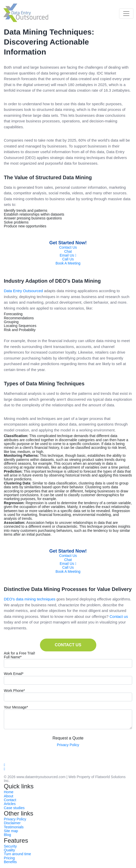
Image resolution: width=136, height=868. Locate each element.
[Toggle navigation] (126, 14)
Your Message (16, 707)
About (9, 796)
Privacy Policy (68, 745)
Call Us (68, 259)
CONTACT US (68, 645)
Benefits (10, 862)
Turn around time (17, 854)
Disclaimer (12, 823)
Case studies (14, 808)
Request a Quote (68, 738)
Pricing (9, 858)
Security (10, 846)
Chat (68, 251)
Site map (11, 831)
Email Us (68, 255)
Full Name (13, 657)
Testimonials (14, 827)
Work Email (14, 674)
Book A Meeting (68, 263)
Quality (9, 850)
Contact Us (68, 247)
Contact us (119, 616)
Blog (7, 835)
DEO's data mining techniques (30, 599)
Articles (10, 804)
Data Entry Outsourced (23, 291)
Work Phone (14, 691)
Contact (10, 800)
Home (9, 792)
